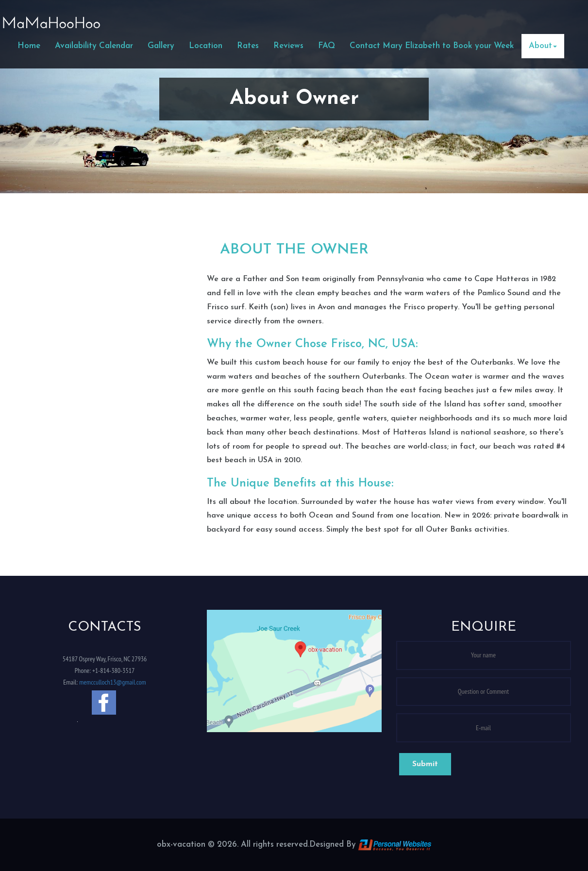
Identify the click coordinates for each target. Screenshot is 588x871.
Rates (248, 46)
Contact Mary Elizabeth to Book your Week (432, 46)
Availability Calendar (94, 46)
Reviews (288, 46)
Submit (425, 764)
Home (29, 46)
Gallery (161, 46)
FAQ (327, 46)
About (543, 46)
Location (206, 46)
